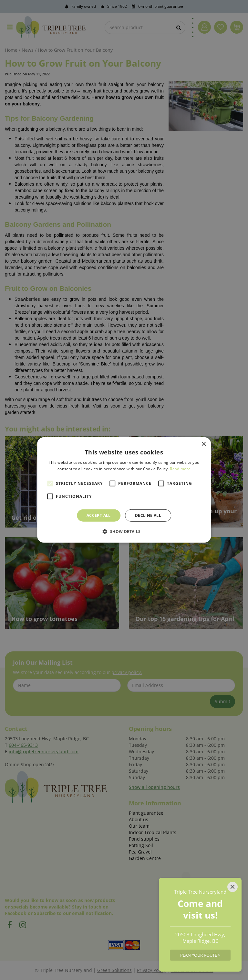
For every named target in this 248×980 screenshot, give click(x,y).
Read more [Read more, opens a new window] (180, 469)
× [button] (204, 444)
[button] (124, 531)
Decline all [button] (148, 515)
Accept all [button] (99, 515)
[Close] (232, 887)
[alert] (124, 490)
